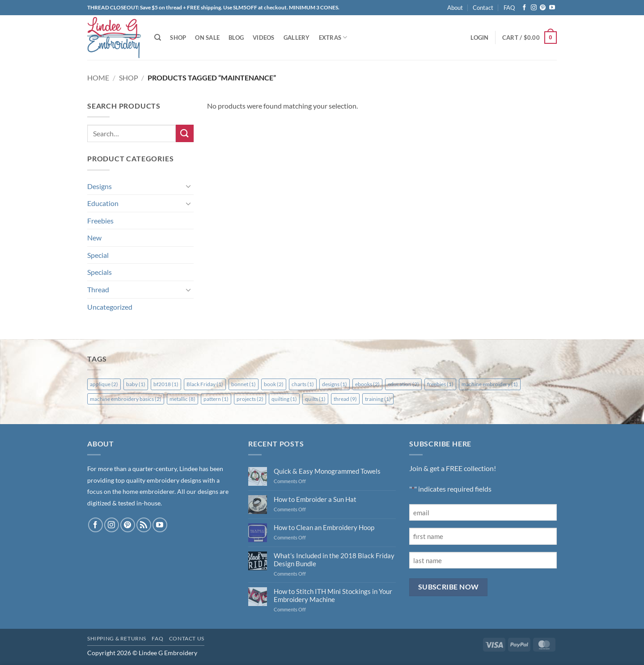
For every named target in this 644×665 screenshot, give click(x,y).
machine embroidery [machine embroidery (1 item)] (490, 384)
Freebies (100, 221)
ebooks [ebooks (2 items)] (367, 384)
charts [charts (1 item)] (303, 384)
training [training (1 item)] (378, 399)
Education (103, 203)
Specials (100, 272)
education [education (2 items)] (403, 384)
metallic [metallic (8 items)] (182, 399)
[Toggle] (188, 186)
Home (98, 78)
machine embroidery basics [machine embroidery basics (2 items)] (126, 399)
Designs (100, 186)
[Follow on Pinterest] (543, 8)
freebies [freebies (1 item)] (440, 384)
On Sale (207, 38)
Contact (483, 8)
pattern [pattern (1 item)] (216, 399)
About (455, 8)
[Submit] (185, 133)
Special (98, 255)
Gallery (297, 38)
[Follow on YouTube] (552, 8)
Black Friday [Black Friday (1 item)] (205, 384)
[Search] (158, 38)
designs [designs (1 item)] (335, 384)
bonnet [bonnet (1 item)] (244, 384)
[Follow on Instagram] (534, 8)
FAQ (509, 8)
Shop (178, 38)
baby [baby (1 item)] (136, 384)
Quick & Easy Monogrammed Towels (327, 471)
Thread (98, 289)
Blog (236, 38)
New (94, 238)
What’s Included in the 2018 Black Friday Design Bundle (334, 560)
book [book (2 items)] (274, 384)
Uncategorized (110, 307)
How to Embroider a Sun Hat (315, 499)
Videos (264, 38)
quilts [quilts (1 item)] (315, 399)
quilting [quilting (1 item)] (284, 399)
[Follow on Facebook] (524, 8)
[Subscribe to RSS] (144, 525)
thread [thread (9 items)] (345, 399)
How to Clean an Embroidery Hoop (324, 527)
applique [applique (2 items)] (104, 384)
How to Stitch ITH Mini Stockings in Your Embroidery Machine (333, 595)
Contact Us (187, 638)
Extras (333, 37)
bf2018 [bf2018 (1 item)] (166, 384)
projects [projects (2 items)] (250, 399)
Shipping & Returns (117, 638)
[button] (479, 38)
